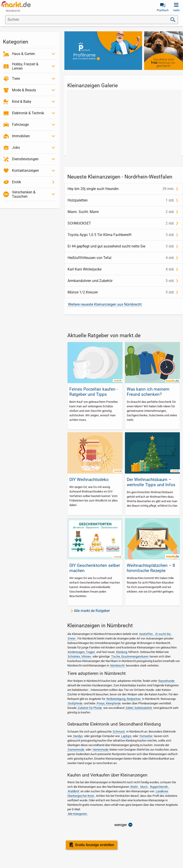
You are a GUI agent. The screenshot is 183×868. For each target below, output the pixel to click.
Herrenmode (101, 750)
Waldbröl (73, 791)
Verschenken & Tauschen (24, 194)
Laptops (126, 736)
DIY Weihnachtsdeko (89, 480)
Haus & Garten (23, 54)
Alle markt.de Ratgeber (92, 611)
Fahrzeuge (20, 125)
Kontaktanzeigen (25, 171)
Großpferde (75, 703)
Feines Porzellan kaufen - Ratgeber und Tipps (94, 392)
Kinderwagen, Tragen (81, 652)
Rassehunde (166, 681)
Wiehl (134, 787)
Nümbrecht (117, 665)
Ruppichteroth (159, 787)
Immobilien (21, 136)
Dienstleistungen (25, 159)
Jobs (16, 148)
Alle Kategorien (77, 814)
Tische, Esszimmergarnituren (130, 656)
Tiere (16, 79)
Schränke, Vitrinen (79, 656)
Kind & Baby (22, 102)
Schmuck (119, 732)
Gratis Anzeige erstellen (95, 845)
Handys (78, 736)
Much (144, 787)
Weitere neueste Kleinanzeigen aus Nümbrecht (105, 304)
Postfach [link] (163, 10)
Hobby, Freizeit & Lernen (25, 66)
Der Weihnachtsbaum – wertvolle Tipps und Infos (151, 482)
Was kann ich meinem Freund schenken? (148, 392)
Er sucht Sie (163, 634)
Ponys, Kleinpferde (109, 703)
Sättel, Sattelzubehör (139, 708)
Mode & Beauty (24, 90)
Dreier (72, 638)
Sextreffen (146, 634)
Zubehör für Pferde (90, 708)
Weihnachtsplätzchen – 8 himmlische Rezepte (151, 568)
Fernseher (146, 736)
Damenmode (76, 750)
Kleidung (122, 652)
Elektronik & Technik (28, 113)
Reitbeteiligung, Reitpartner (124, 699)
